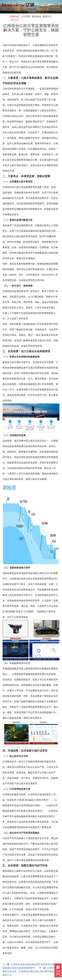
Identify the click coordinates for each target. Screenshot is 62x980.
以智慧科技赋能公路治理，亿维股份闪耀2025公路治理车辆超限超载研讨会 (31, 971)
